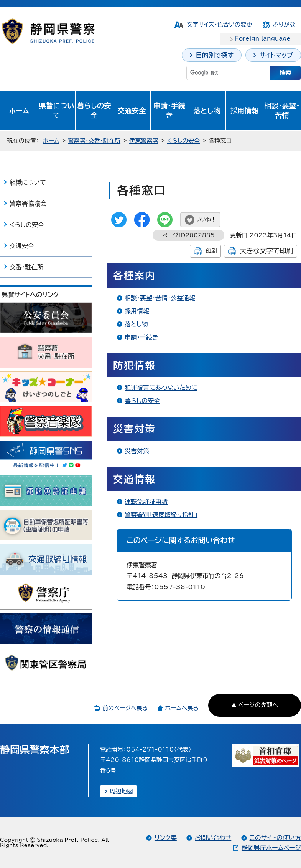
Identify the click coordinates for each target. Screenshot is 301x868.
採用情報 (245, 111)
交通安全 (132, 111)
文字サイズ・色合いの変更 (220, 24)
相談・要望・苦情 (282, 111)
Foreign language (263, 39)
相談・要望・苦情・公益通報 (160, 298)
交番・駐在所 (26, 267)
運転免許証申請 (146, 502)
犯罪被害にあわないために (161, 388)
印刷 (211, 251)
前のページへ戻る (125, 708)
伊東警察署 (144, 141)
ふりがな (284, 24)
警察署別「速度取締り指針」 (161, 515)
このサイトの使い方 (275, 838)
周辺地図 (121, 791)
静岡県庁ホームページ (271, 848)
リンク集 (166, 838)
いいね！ (206, 219)
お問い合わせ (213, 838)
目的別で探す (215, 55)
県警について (57, 111)
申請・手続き (169, 111)
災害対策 (137, 451)
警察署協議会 (28, 204)
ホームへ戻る (182, 708)
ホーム (19, 111)
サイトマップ (276, 55)
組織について (28, 182)
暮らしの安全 (94, 111)
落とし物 (207, 111)
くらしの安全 (183, 141)
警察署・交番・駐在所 (94, 141)
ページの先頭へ (258, 705)
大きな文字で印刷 (266, 251)
